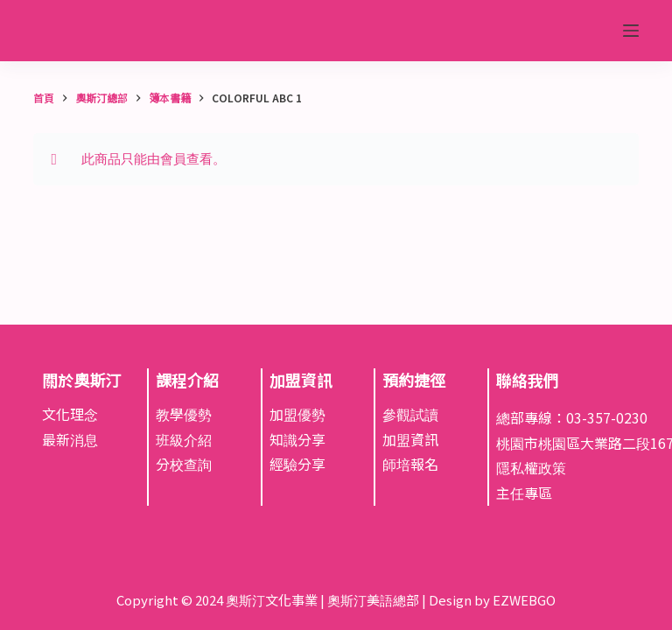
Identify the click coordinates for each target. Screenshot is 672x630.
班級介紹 (184, 439)
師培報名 (410, 464)
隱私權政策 (531, 467)
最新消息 (70, 439)
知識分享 (297, 439)
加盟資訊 (410, 439)
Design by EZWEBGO (492, 600)
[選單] (631, 31)
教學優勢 (184, 414)
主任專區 (524, 493)
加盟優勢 (297, 414)
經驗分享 (297, 464)
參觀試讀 (410, 414)
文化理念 (70, 414)
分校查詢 (184, 464)
